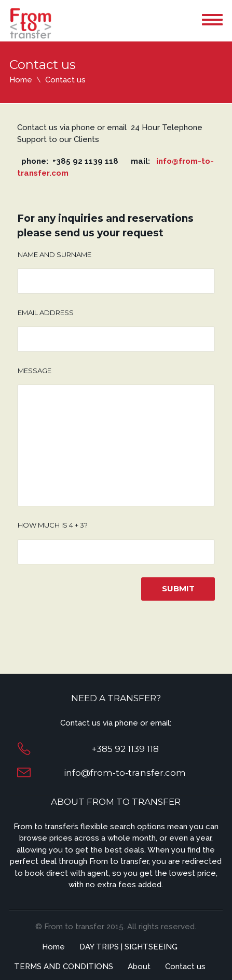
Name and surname (54, 254)
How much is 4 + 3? (53, 525)
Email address (46, 313)
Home (21, 80)
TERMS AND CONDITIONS (64, 967)
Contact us (185, 967)
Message (35, 371)
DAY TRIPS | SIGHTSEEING (128, 947)
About (139, 967)
